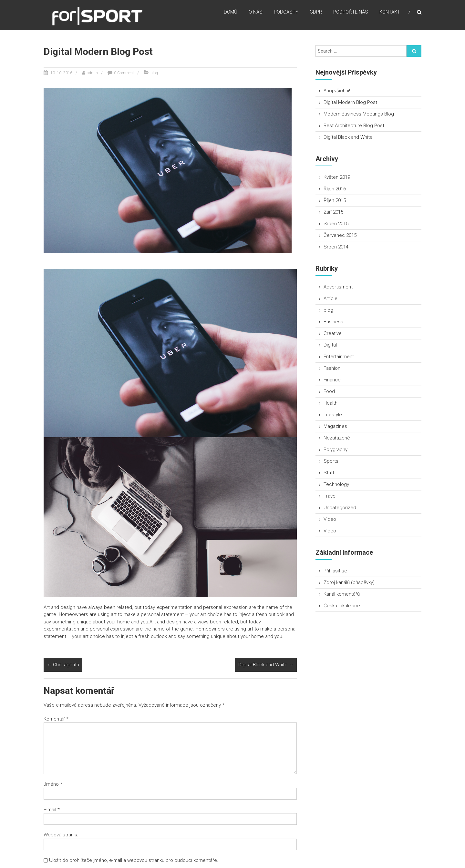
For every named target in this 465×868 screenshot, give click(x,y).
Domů (231, 13)
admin (92, 73)
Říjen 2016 (335, 189)
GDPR (316, 13)
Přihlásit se (335, 571)
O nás (256, 13)
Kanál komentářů (342, 594)
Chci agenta (63, 665)
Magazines (335, 426)
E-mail (52, 810)
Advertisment (338, 287)
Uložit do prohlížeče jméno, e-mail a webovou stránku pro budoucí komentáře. (134, 860)
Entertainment (339, 357)
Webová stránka (61, 835)
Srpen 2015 (336, 224)
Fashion (332, 368)
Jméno (53, 784)
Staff (329, 473)
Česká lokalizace (342, 606)
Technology (336, 484)
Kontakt (390, 13)
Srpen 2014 (336, 247)
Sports (331, 461)
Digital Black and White (266, 665)
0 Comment (124, 73)
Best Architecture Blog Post (354, 126)
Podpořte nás (351, 13)
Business (333, 322)
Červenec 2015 (340, 235)
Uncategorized (340, 508)
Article (331, 298)
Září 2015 (333, 212)
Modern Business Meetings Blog (359, 114)
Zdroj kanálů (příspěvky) (349, 582)
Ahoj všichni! (337, 91)
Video (330, 519)
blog (154, 73)
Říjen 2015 (335, 200)
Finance (332, 380)
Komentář (56, 719)
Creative (333, 333)
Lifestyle (333, 415)
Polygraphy (336, 449)
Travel (330, 496)
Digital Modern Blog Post (350, 102)
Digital (330, 345)
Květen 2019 (337, 177)
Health (331, 403)
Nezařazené (337, 438)
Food (329, 391)
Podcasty (286, 13)
